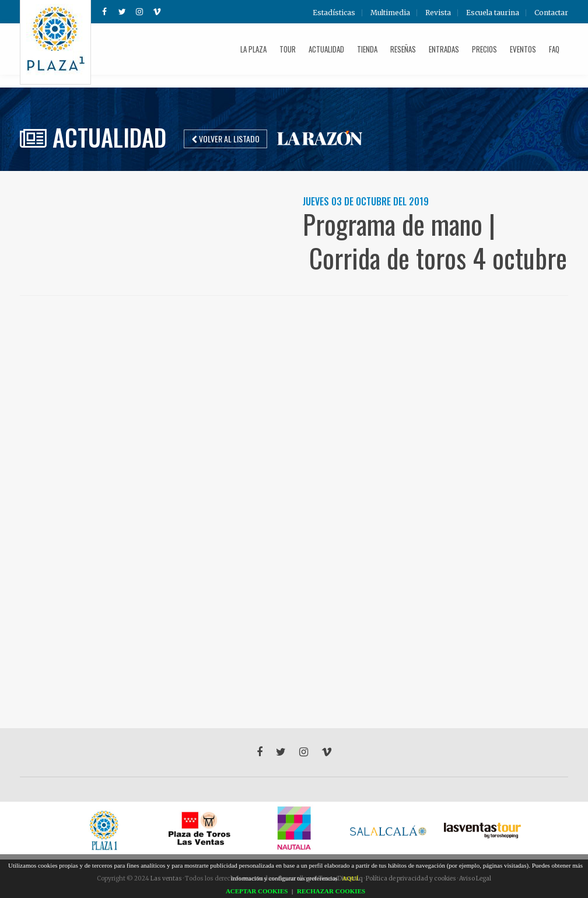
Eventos (523, 49)
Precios (484, 49)
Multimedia (390, 13)
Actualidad (326, 49)
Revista (438, 13)
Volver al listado (225, 139)
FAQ (554, 49)
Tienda (367, 49)
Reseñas (403, 49)
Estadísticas (334, 13)
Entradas (444, 49)
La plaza (253, 49)
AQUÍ (351, 878)
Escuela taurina (493, 13)
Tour (288, 49)
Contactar (551, 13)
